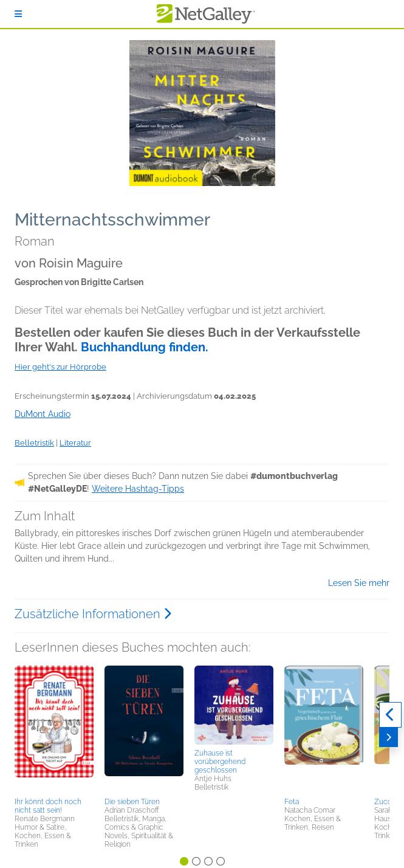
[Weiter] (389, 737)
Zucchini (389, 802)
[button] (54, 729)
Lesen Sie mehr (359, 583)
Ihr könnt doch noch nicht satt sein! (48, 806)
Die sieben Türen (132, 802)
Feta (292, 802)
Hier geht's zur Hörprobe (60, 367)
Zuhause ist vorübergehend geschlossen (220, 762)
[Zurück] (390, 715)
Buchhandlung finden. (145, 347)
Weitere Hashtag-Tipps (138, 489)
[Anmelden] (18, 14)
